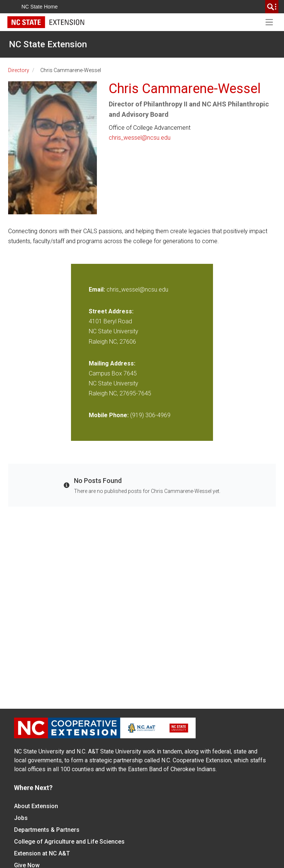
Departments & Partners (47, 830)
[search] (272, 7)
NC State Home (40, 7)
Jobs (21, 818)
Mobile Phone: (109, 415)
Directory (19, 70)
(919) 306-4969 (150, 415)
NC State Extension (48, 44)
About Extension (36, 806)
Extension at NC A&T (42, 853)
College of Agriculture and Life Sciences (69, 842)
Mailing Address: (112, 363)
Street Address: (111, 311)
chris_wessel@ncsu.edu (140, 138)
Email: (98, 290)
